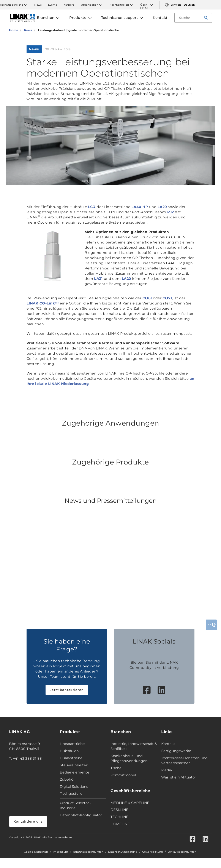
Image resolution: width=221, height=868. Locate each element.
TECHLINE (119, 817)
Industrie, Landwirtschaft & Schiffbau (134, 746)
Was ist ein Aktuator (179, 777)
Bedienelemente (75, 772)
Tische (116, 768)
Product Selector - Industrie (75, 806)
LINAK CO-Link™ (43, 303)
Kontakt (168, 744)
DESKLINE (119, 810)
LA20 (162, 207)
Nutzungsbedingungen (88, 852)
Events (53, 5)
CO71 (167, 298)
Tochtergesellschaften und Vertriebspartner (184, 761)
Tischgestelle (71, 794)
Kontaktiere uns (28, 822)
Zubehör (67, 779)
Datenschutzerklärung (123, 852)
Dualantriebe (71, 758)
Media (167, 770)
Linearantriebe (72, 744)
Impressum (60, 852)
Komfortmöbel (123, 775)
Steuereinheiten (74, 765)
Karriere (69, 5)
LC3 (92, 207)
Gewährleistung (152, 852)
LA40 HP (140, 207)
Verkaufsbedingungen (182, 852)
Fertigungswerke (176, 751)
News (38, 5)
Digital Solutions (74, 787)
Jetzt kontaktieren (67, 690)
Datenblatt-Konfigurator (81, 815)
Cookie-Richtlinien (36, 852)
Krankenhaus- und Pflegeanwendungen (129, 758)
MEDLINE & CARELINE (130, 803)
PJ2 (171, 212)
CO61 (148, 298)
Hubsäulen (69, 751)
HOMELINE (120, 824)
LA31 (99, 279)
